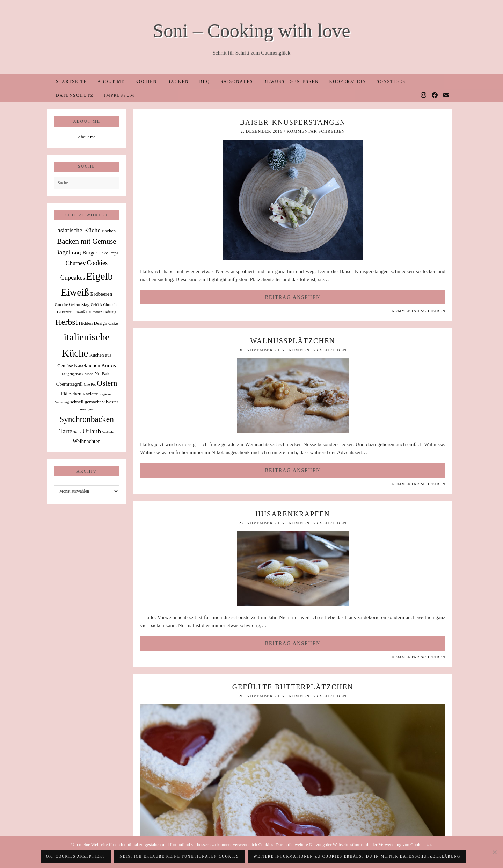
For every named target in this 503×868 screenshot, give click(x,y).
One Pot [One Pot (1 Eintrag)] (90, 384)
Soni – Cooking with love (251, 31)
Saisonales (237, 81)
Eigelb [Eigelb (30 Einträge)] (100, 276)
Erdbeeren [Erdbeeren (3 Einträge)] (101, 294)
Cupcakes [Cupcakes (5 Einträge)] (73, 278)
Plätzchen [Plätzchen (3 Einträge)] (71, 393)
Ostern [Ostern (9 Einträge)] (107, 383)
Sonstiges (391, 81)
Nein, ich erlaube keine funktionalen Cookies (179, 856)
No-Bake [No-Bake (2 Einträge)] (103, 374)
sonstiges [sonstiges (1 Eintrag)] (86, 409)
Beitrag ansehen (293, 297)
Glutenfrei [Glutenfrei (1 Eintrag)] (111, 305)
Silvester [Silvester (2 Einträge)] (110, 402)
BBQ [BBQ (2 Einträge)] (76, 253)
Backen (178, 81)
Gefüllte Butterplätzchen (293, 687)
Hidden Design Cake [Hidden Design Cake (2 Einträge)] (98, 323)
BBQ (205, 81)
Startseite (71, 81)
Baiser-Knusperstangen (293, 122)
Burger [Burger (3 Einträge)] (90, 253)
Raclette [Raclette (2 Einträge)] (90, 394)
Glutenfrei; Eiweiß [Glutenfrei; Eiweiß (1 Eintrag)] (71, 312)
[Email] (447, 95)
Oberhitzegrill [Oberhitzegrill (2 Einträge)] (70, 384)
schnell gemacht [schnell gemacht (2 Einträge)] (85, 402)
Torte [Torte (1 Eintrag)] (77, 432)
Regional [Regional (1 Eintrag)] (106, 394)
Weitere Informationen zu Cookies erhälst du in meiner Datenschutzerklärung (357, 856)
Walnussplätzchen (293, 341)
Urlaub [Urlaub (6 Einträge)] (92, 431)
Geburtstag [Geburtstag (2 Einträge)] (79, 304)
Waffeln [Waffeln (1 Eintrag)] (108, 432)
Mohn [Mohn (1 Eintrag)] (89, 374)
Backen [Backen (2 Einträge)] (109, 231)
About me (111, 81)
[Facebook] (435, 95)
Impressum (119, 95)
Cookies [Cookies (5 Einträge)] (97, 263)
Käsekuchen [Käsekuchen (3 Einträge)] (87, 365)
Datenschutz (75, 95)
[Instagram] (424, 95)
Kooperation (348, 81)
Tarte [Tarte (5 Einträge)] (66, 431)
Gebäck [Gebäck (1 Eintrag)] (97, 305)
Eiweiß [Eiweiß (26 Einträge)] (75, 292)
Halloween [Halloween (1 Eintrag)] (94, 312)
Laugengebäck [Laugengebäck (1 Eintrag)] (73, 374)
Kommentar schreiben (316, 131)
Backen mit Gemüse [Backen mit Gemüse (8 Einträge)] (86, 241)
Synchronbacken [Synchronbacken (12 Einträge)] (87, 419)
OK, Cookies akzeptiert (76, 856)
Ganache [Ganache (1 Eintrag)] (61, 305)
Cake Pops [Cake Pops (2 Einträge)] (108, 253)
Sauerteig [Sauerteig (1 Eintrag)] (62, 402)
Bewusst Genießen (291, 81)
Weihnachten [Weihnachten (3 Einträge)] (87, 441)
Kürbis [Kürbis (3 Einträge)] (109, 365)
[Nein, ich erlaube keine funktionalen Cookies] (494, 852)
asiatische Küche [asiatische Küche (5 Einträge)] (79, 230)
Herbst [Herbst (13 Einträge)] (66, 322)
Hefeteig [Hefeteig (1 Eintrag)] (110, 312)
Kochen (146, 81)
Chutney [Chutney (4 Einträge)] (76, 263)
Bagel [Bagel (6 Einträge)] (63, 252)
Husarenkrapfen (293, 514)
